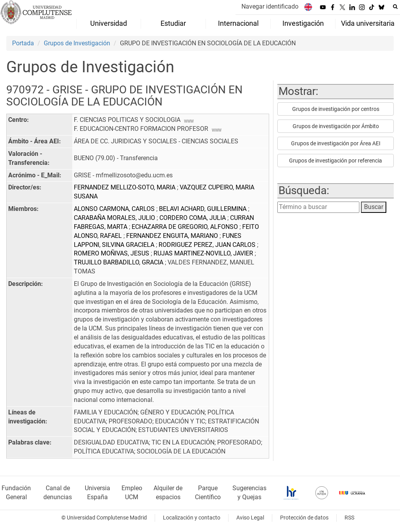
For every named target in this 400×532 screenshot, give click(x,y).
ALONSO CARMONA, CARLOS (115, 209)
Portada (23, 43)
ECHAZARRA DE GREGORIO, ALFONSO (186, 227)
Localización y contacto (192, 518)
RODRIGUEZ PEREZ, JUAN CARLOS (208, 245)
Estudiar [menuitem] (173, 23)
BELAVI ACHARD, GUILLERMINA (204, 209)
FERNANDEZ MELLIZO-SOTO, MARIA (125, 187)
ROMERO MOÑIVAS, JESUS (112, 253)
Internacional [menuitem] (238, 23)
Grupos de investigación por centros (336, 109)
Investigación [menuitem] (303, 23)
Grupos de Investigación (77, 43)
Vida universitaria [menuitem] (368, 23)
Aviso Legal (250, 518)
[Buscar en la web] (395, 7)
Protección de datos (304, 518)
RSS (349, 518)
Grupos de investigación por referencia (336, 161)
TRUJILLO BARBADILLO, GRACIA (119, 262)
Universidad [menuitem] (109, 23)
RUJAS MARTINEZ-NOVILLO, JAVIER (204, 253)
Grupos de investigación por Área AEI (336, 143)
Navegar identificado (270, 6)
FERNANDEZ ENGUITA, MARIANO (173, 236)
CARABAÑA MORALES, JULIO (115, 218)
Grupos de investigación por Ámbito (336, 126)
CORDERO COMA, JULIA (193, 218)
